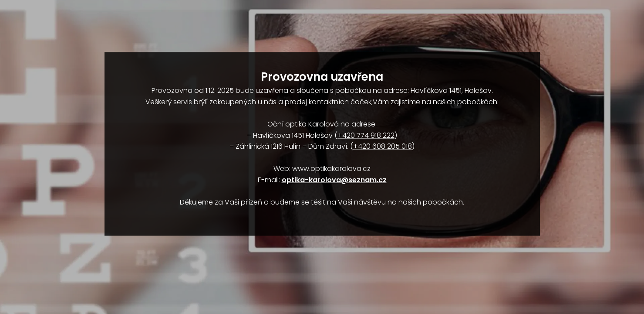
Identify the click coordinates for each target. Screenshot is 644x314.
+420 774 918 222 (366, 135)
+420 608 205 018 (383, 146)
